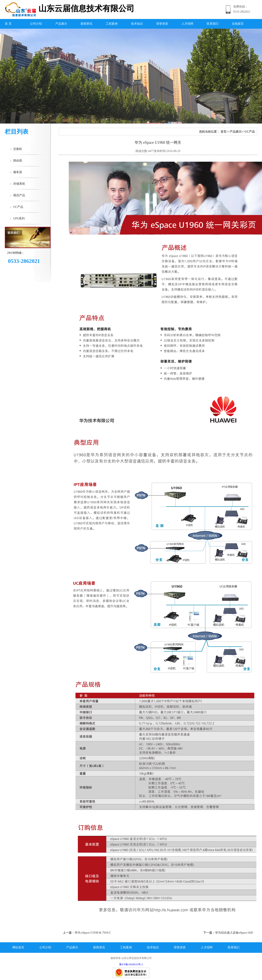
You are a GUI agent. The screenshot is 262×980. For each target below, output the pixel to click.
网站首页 (18, 947)
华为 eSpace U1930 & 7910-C (93, 933)
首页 (224, 132)
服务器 (18, 172)
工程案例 (112, 24)
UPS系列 (19, 218)
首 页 (8, 24)
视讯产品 (19, 195)
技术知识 (137, 24)
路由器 (18, 161)
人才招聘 (187, 24)
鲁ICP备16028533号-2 (131, 964)
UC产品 (18, 207)
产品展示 (61, 24)
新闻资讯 (86, 24)
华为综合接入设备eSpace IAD (234, 933)
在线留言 (238, 24)
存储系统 (19, 184)
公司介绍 (36, 24)
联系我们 (213, 24)
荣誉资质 (162, 24)
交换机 (18, 149)
